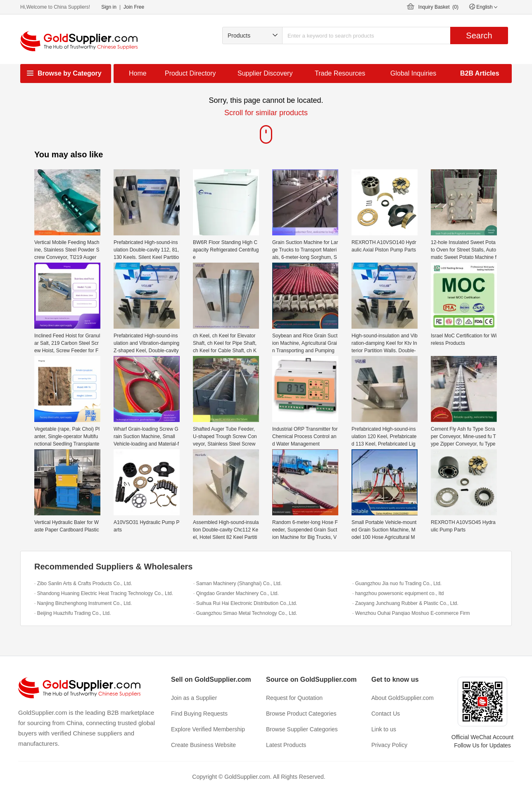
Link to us (384, 729)
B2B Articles (480, 73)
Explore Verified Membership (208, 729)
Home (138, 73)
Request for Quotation (294, 698)
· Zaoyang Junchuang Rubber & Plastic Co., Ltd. (405, 603)
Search (479, 36)
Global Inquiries (413, 73)
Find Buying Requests (199, 714)
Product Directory (190, 73)
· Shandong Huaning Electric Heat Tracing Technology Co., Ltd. (104, 593)
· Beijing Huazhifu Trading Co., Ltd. (72, 613)
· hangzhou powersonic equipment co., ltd (398, 593)
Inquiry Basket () (438, 7)
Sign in (109, 7)
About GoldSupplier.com (403, 698)
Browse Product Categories (301, 714)
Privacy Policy (389, 745)
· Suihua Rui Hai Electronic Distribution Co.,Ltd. (245, 603)
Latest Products (286, 745)
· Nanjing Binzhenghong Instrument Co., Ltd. (83, 603)
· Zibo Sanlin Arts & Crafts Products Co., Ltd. (83, 583)
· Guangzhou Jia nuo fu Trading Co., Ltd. (397, 583)
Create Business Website (203, 745)
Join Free (134, 7)
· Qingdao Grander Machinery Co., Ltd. (236, 593)
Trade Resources (340, 73)
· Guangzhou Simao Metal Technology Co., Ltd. (245, 613)
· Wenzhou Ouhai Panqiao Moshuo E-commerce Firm (411, 613)
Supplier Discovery (265, 73)
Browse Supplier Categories (302, 729)
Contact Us (386, 714)
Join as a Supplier (194, 698)
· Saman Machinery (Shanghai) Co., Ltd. (237, 583)
